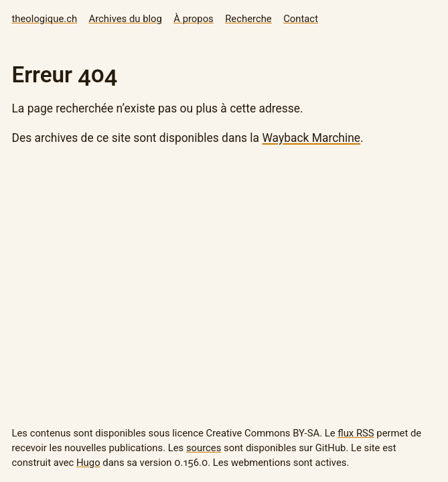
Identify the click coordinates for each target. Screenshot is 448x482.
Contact (301, 19)
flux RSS (356, 433)
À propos (193, 19)
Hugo (88, 463)
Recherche (248, 19)
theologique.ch (44, 19)
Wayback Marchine (311, 138)
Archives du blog (126, 19)
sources (204, 448)
